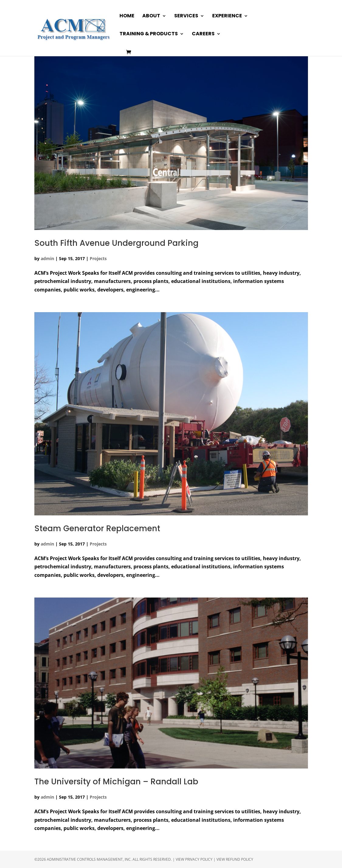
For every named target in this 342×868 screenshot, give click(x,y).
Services (186, 16)
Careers (203, 34)
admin (47, 258)
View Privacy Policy (194, 859)
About (151, 16)
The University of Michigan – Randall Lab (116, 782)
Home (127, 16)
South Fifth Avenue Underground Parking (116, 243)
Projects (98, 258)
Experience (227, 16)
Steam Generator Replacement (97, 528)
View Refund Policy (235, 859)
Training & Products (149, 34)
